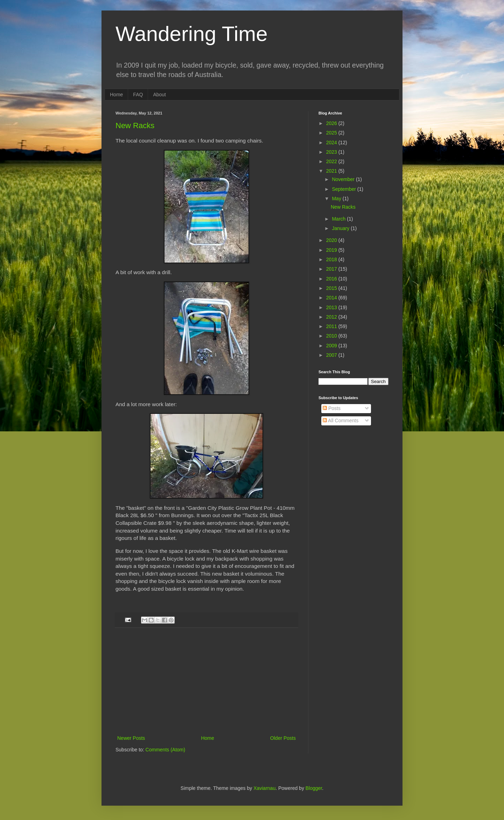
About (159, 95)
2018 (332, 259)
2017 (332, 269)
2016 (332, 279)
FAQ (138, 95)
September (344, 189)
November (344, 179)
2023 (332, 152)
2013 (332, 307)
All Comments (341, 421)
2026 (332, 123)
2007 (332, 355)
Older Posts (283, 738)
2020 (332, 240)
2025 (332, 133)
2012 (332, 317)
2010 (332, 336)
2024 (332, 143)
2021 (332, 171)
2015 (332, 288)
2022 (332, 161)
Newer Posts (131, 738)
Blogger (314, 788)
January (341, 228)
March (339, 219)
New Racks (135, 126)
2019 (332, 250)
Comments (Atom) (166, 750)
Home (116, 95)
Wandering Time (192, 34)
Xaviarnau (264, 788)
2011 (332, 326)
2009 (332, 346)
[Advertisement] (206, 681)
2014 (332, 298)
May (337, 199)
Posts (332, 408)
